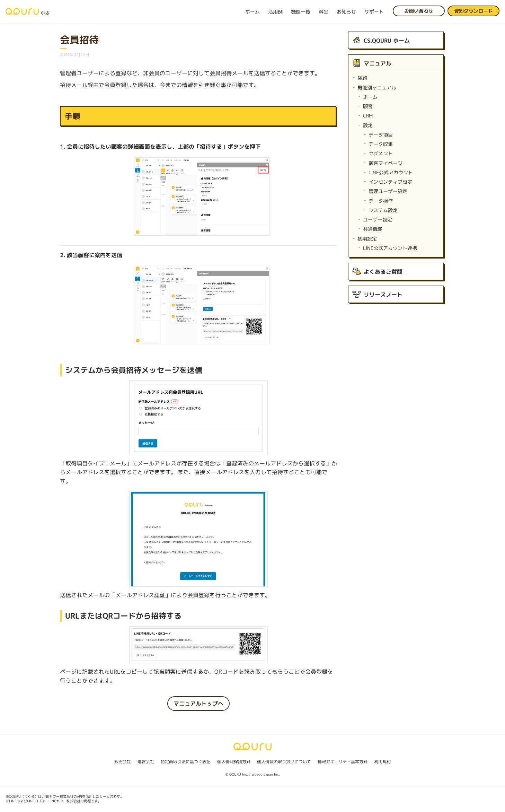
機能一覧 (301, 12)
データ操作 (381, 201)
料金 (324, 12)
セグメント (381, 153)
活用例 (275, 12)
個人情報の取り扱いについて (284, 762)
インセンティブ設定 (390, 182)
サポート (374, 12)
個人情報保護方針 (234, 762)
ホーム (252, 12)
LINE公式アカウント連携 (390, 248)
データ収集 (381, 144)
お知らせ (346, 12)
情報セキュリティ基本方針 (343, 762)
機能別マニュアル (377, 88)
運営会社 (146, 762)
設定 (368, 125)
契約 (362, 78)
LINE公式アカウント (391, 172)
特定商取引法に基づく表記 (186, 762)
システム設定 (383, 210)
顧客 (368, 106)
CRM (368, 116)
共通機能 (373, 229)
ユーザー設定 (378, 220)
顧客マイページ (386, 163)
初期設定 (367, 239)
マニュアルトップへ (198, 704)
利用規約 (382, 762)
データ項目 (381, 135)
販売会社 (123, 762)
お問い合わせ (419, 11)
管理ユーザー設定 (388, 191)
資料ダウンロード (473, 11)
